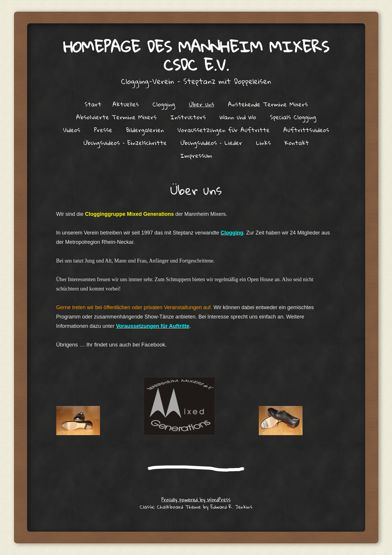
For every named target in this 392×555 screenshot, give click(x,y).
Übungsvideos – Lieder (211, 143)
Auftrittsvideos (306, 130)
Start (93, 104)
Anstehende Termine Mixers (268, 104)
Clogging (164, 104)
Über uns (202, 104)
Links (263, 143)
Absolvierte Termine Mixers (116, 117)
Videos (72, 130)
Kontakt (297, 143)
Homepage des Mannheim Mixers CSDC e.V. (196, 56)
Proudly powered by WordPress (196, 499)
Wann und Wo (238, 117)
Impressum (196, 155)
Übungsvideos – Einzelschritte (125, 143)
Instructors (188, 117)
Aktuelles (126, 104)
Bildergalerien (145, 130)
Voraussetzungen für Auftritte (224, 130)
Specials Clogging (293, 117)
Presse (103, 130)
